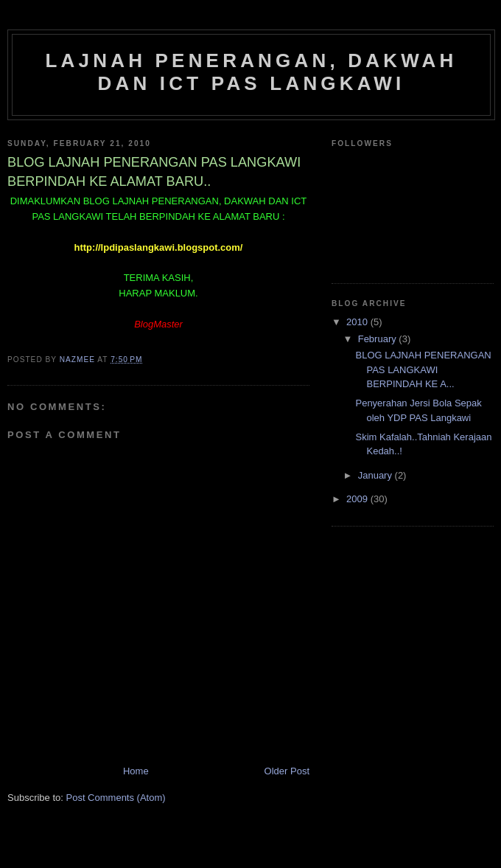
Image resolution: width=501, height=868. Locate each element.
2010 (358, 322)
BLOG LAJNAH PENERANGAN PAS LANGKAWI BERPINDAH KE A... (423, 369)
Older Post (287, 771)
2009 (358, 499)
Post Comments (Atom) (116, 798)
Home (136, 771)
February (379, 339)
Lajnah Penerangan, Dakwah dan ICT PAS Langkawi (251, 72)
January (376, 475)
